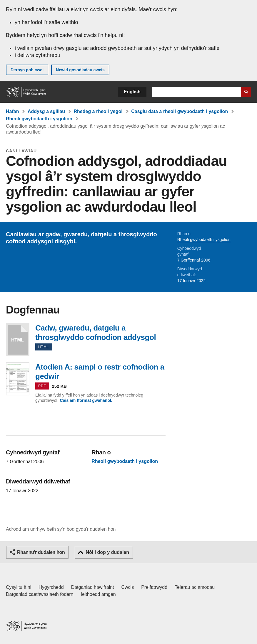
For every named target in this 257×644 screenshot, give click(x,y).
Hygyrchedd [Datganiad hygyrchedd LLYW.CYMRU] (51, 587)
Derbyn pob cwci (27, 70)
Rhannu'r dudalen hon (41, 552)
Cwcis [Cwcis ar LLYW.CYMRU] (128, 587)
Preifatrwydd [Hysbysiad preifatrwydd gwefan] (154, 587)
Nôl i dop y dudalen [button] (107, 552)
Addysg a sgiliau (46, 111)
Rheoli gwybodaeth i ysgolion (39, 119)
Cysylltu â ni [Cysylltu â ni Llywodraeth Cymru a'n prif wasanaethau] (19, 587)
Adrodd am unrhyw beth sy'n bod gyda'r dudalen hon (61, 529)
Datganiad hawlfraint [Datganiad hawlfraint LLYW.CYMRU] (93, 587)
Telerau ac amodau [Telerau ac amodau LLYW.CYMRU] (195, 587)
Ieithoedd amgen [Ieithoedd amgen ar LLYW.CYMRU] (98, 594)
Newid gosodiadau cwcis (80, 70)
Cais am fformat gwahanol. (86, 400)
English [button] (132, 92)
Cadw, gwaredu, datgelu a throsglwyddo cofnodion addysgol (18, 340)
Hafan (12, 111)
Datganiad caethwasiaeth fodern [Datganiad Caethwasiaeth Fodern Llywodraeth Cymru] (40, 594)
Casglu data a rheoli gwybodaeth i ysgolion (180, 111)
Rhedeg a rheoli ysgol (98, 111)
